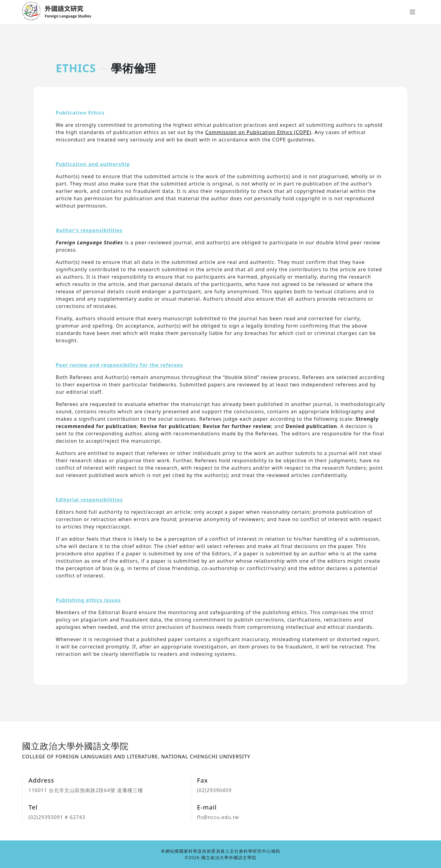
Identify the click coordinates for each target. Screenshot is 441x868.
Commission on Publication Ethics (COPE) (258, 132)
